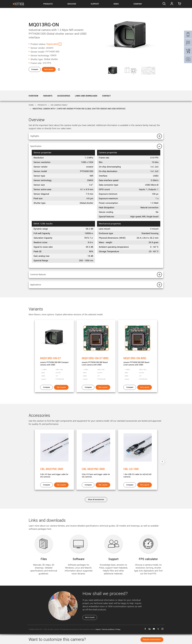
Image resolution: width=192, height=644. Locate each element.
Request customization (151, 640)
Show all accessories (96, 510)
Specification (43, 150)
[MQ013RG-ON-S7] (54, 362)
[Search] (163, 4)
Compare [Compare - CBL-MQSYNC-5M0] (88, 495)
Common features (48, 281)
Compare (35, 70)
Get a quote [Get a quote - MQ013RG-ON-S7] (61, 398)
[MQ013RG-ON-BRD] (138, 362)
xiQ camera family (59, 105)
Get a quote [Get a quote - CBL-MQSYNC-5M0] (103, 495)
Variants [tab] (48, 96)
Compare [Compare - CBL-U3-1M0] (130, 495)
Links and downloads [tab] (86, 96)
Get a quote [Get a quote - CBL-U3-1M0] (145, 495)
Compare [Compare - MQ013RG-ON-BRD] (130, 398)
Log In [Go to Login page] (172, 4)
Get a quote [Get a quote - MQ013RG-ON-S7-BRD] (103, 398)
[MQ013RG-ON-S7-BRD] (96, 362)
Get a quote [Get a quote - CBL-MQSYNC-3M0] (61, 495)
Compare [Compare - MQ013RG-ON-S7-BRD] (88, 398)
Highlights (41, 137)
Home (31, 105)
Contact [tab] (106, 96)
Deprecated (52, 43)
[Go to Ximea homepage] (15, 4)
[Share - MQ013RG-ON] (66, 70)
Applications (42, 294)
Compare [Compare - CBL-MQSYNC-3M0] (47, 495)
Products (42, 105)
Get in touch (90, 628)
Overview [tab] (33, 96)
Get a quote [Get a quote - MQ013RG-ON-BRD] (145, 398)
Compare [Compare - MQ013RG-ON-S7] (47, 398)
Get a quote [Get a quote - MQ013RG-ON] (53, 70)
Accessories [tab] (64, 96)
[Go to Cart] (181, 4)
